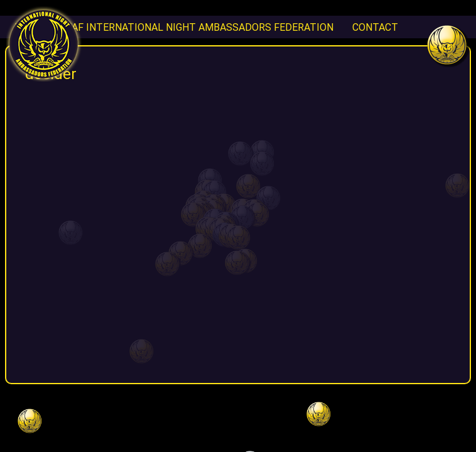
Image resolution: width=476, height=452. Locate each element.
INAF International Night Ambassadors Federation (197, 27)
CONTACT (375, 27)
